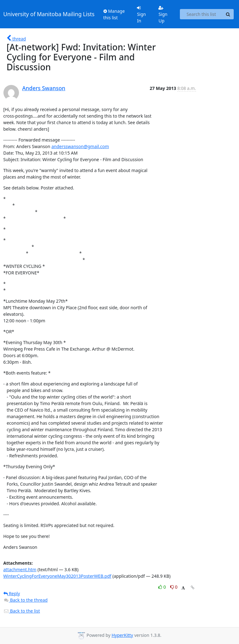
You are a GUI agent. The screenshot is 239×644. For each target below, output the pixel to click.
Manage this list (114, 14)
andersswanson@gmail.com (80, 146)
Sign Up (163, 15)
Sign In (141, 15)
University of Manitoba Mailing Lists (49, 14)
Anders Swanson (44, 88)
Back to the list (22, 611)
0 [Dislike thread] (174, 587)
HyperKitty (122, 635)
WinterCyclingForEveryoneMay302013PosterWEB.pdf (57, 576)
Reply (12, 593)
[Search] (228, 14)
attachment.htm (20, 569)
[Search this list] (201, 14)
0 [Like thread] (163, 587)
